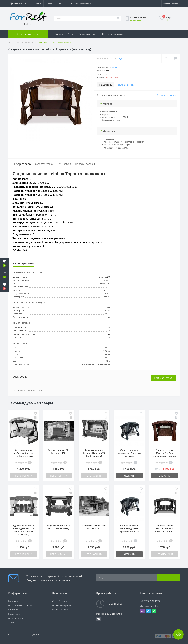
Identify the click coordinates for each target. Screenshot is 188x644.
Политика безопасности (20, 605)
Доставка (37, 3)
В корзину (129, 476)
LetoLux (116, 67)
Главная (59, 34)
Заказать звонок (137, 20)
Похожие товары (85, 164)
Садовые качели (23, 42)
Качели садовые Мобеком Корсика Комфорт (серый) (24, 453)
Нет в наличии (24, 476)
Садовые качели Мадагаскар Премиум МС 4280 (129, 453)
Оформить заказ (173, 20)
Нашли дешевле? (125, 85)
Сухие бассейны (60, 601)
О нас (60, 3)
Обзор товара (22, 164)
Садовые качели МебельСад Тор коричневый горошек (164, 453)
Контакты (13, 610)
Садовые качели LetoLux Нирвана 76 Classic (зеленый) (94, 453)
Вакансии (13, 601)
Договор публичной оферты (79, 3)
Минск (28, 24)
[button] (19, 3)
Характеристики (44, 164)
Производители (88, 34)
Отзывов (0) (64, 164)
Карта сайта (14, 614)
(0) (120, 58)
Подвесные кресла (62, 605)
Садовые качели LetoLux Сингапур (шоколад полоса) (164, 528)
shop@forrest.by (149, 606)
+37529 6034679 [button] (150, 601)
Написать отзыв (163, 378)
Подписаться (168, 578)
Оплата (49, 3)
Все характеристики (167, 95)
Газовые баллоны (61, 610)
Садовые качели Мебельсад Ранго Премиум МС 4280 (129, 528)
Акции (71, 34)
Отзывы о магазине (112, 34)
